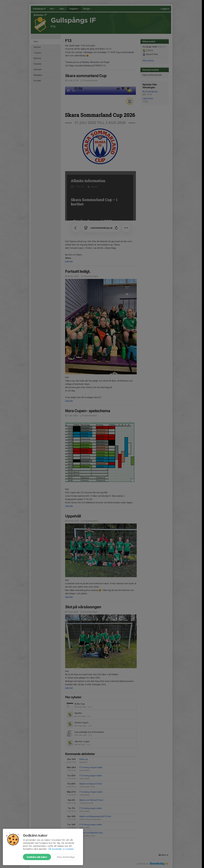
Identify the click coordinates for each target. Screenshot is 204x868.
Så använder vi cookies (61, 849)
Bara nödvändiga (66, 857)
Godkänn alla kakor (37, 857)
